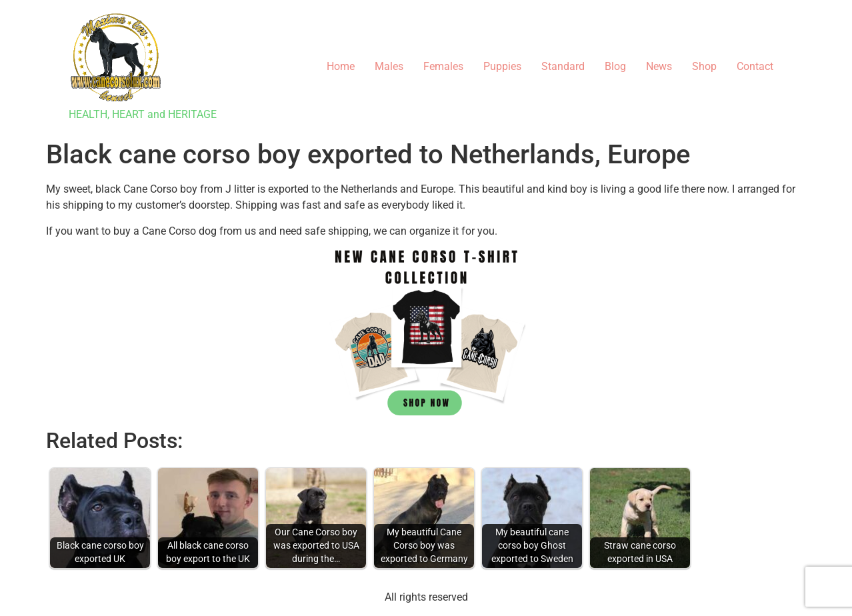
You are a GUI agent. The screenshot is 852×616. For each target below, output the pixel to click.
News (659, 66)
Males (389, 66)
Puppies (502, 66)
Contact (755, 66)
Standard (563, 66)
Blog (615, 66)
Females (443, 66)
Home (341, 66)
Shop (704, 66)
